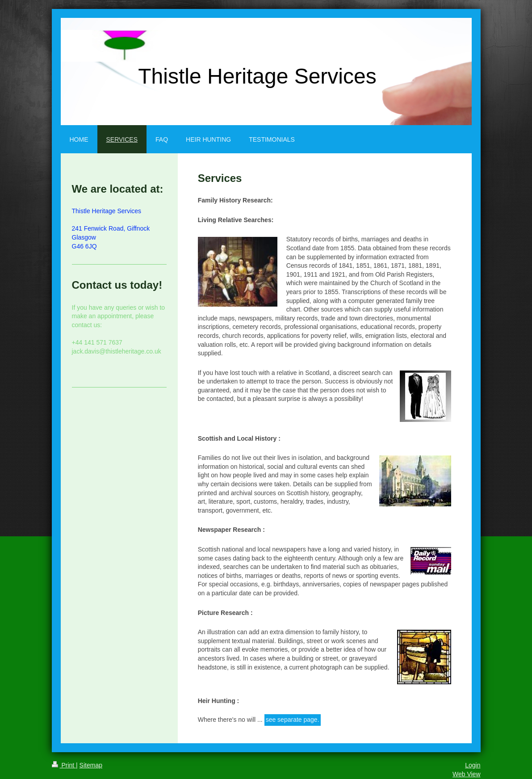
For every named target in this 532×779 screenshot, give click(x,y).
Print (64, 765)
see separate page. (293, 720)
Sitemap (91, 765)
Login (473, 765)
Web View (467, 774)
